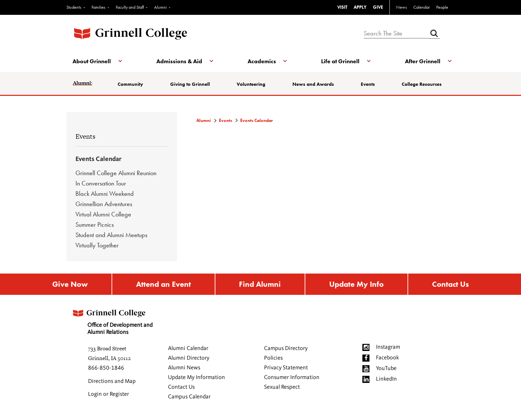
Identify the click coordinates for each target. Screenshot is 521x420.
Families (98, 7)
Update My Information (197, 378)
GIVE (378, 7)
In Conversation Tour (101, 183)
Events (368, 84)
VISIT (342, 7)
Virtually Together (97, 245)
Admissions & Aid (179, 61)
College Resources (422, 84)
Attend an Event (163, 284)
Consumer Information (292, 378)
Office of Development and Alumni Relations (113, 320)
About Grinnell (92, 61)
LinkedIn (386, 379)
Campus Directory (286, 349)
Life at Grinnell (340, 61)
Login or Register (108, 395)
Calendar (422, 7)
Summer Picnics (95, 225)
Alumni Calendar (188, 349)
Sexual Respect (282, 387)
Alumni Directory (189, 358)
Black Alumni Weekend (105, 194)
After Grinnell (422, 61)
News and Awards (313, 84)
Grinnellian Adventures (104, 204)
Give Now (70, 284)
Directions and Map (112, 382)
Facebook (387, 358)
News (402, 7)
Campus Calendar (189, 397)
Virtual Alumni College (103, 214)
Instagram (388, 347)
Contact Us (450, 284)
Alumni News (184, 368)
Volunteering (251, 84)
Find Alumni (260, 284)
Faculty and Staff (130, 7)
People (442, 7)
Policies (273, 358)
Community (131, 84)
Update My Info (356, 284)
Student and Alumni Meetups (111, 235)
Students (74, 7)
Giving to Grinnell (190, 84)
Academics (262, 61)
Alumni (160, 7)
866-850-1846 (106, 368)
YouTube (386, 369)
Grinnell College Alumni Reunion (116, 173)
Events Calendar (98, 159)
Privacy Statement (286, 368)
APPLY (360, 7)
